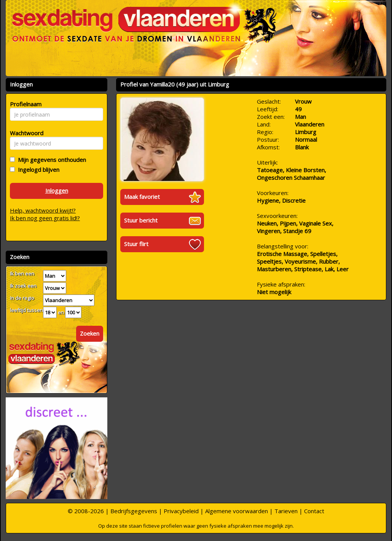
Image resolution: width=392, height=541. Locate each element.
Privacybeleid (181, 511)
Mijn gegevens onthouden (50, 160)
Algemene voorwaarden (237, 511)
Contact (314, 511)
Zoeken (90, 333)
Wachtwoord (25, 133)
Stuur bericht (141, 220)
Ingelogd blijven (37, 170)
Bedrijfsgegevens (134, 511)
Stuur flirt (136, 244)
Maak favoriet (142, 197)
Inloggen (57, 190)
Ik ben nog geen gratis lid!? (45, 218)
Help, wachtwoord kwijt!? (43, 210)
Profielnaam (25, 104)
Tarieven (286, 511)
